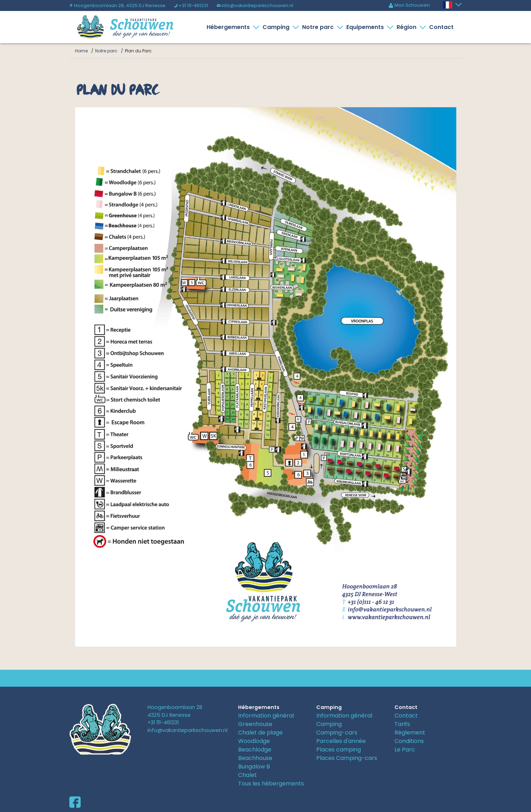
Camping (277, 27)
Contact (441, 27)
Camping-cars (337, 733)
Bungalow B (254, 767)
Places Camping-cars (347, 758)
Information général (266, 716)
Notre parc (319, 27)
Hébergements (230, 27)
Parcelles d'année (341, 741)
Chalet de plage (260, 733)
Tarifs (402, 724)
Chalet (247, 775)
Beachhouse (255, 758)
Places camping (339, 750)
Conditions (409, 741)
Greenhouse (255, 724)
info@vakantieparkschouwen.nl (255, 5)
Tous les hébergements (271, 784)
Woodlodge (254, 741)
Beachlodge (255, 750)
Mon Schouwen (409, 5)
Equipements (366, 27)
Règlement (410, 733)
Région (408, 27)
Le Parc (405, 750)
